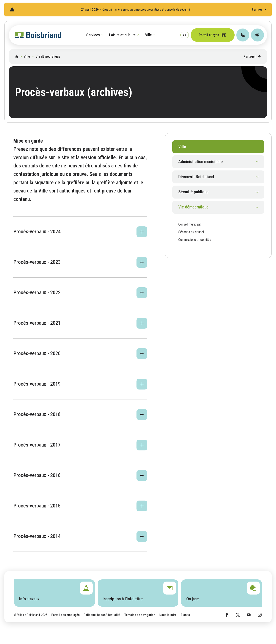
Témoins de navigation (140, 615)
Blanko (185, 615)
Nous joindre (168, 615)
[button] (80, 232)
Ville (27, 56)
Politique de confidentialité (102, 615)
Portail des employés (65, 615)
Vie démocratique (48, 56)
